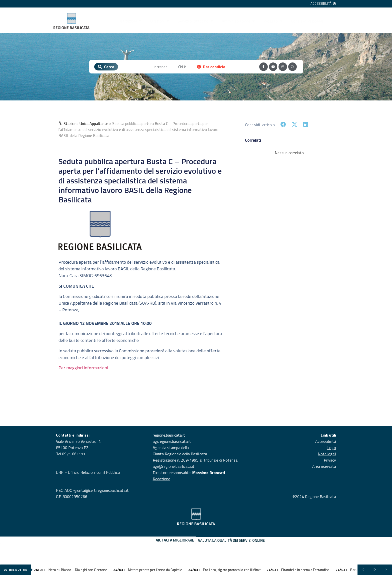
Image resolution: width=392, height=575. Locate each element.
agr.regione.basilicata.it (172, 441)
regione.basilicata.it (169, 435)
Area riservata (324, 466)
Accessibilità (326, 441)
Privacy (330, 460)
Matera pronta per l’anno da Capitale (148, 570)
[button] (61, 123)
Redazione (161, 479)
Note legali (327, 454)
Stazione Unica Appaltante (86, 123)
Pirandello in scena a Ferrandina (298, 570)
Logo (332, 448)
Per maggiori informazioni (83, 368)
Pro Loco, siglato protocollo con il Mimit (224, 570)
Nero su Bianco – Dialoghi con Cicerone (70, 570)
